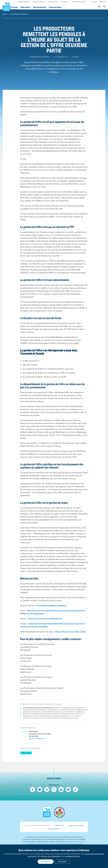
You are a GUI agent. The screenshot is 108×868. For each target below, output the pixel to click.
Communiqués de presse (79, 2)
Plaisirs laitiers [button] (36, 7)
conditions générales (73, 856)
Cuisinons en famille (76, 825)
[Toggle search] (104, 7)
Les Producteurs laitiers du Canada (6, 6)
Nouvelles (26, 753)
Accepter (46, 862)
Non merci (62, 862)
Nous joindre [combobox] (64, 2)
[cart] (99, 7)
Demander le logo (53, 2)
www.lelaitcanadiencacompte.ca (51, 605)
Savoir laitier (59, 825)
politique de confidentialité (51, 856)
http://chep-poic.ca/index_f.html (70, 632)
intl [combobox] (103, 2)
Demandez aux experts (24, 2)
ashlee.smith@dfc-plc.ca (37, 738)
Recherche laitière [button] (69, 7)
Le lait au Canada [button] (21, 7)
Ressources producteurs (39, 2)
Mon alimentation (54, 829)
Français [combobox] (93, 2)
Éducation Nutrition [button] (52, 7)
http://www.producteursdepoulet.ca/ (45, 618)
